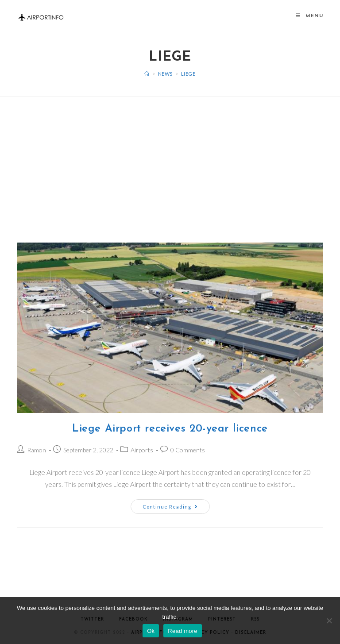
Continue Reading (170, 507)
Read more (183, 631)
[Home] (147, 74)
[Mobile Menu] (309, 16)
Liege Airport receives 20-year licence (170, 429)
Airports (142, 450)
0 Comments (188, 450)
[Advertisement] (170, 158)
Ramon (37, 450)
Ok (151, 631)
